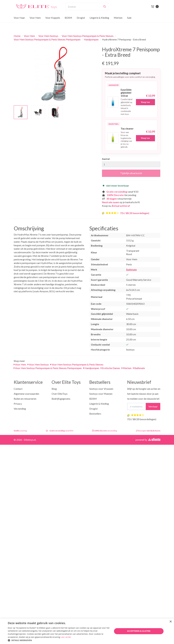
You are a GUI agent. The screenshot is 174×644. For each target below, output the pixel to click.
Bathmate (131, 269)
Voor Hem (35, 24)
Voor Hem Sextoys (48, 36)
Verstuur (153, 406)
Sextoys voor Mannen (101, 394)
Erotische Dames (110, 368)
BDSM (68, 24)
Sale (129, 24)
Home (17, 36)
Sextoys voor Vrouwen (101, 389)
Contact (18, 389)
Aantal (106, 159)
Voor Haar (19, 24)
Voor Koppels (53, 24)
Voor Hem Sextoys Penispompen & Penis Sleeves (88, 36)
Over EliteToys (60, 394)
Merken (118, 24)
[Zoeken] (105, 13)
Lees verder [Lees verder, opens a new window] (66, 637)
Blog (54, 389)
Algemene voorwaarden (26, 394)
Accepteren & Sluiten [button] (139, 631)
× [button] (170, 622)
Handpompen (91, 39)
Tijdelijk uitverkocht (131, 173)
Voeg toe (145, 102)
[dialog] (87, 631)
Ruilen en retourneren (25, 399)
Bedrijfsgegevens (61, 399)
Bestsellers (95, 414)
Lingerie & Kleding (99, 24)
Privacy (18, 404)
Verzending (20, 409)
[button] (59, 640)
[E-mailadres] (137, 406)
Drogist (81, 24)
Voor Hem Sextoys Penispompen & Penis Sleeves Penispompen (47, 39)
